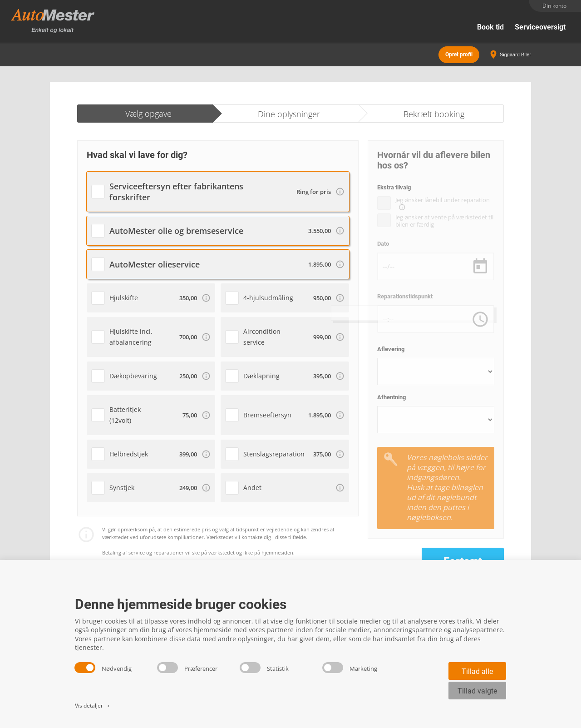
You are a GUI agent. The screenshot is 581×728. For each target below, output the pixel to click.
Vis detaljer (93, 706)
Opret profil (459, 54)
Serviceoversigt (540, 27)
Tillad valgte (477, 691)
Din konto (554, 6)
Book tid (490, 27)
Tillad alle (477, 671)
